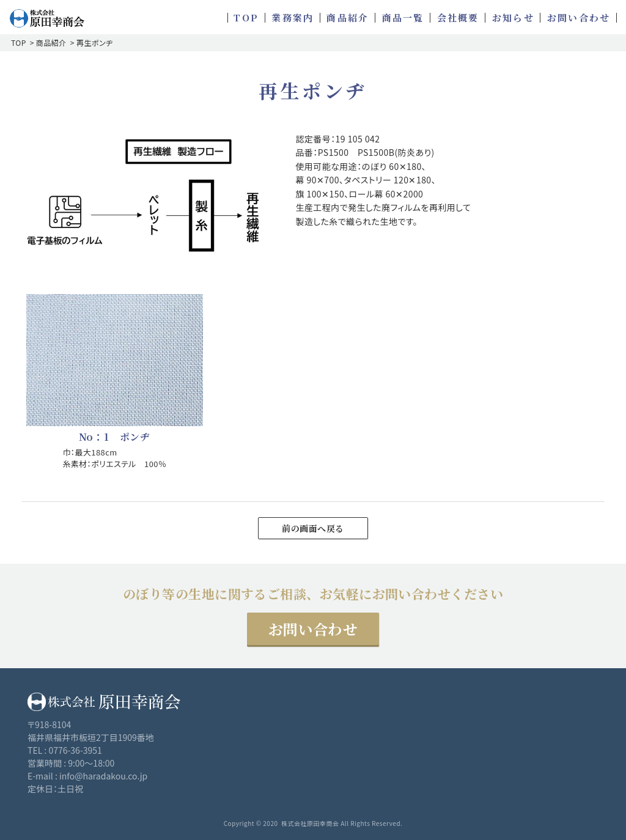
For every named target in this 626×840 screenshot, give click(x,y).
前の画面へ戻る (313, 528)
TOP (19, 42)
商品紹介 (51, 42)
